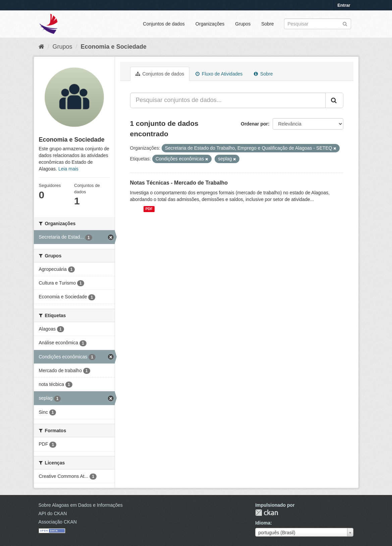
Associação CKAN (58, 522)
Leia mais (68, 169)
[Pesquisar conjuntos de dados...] (228, 100)
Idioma (263, 523)
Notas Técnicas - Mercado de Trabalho (179, 183)
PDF (149, 209)
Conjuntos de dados (164, 24)
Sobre (267, 24)
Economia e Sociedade (114, 47)
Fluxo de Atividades (219, 74)
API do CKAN (53, 513)
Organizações (210, 24)
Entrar (344, 5)
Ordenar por (254, 124)
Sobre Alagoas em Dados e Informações (81, 505)
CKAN (267, 513)
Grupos (243, 24)
